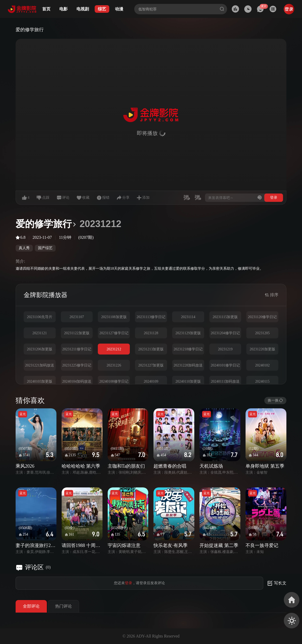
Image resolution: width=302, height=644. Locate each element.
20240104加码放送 (77, 381)
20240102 (262, 365)
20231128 (151, 333)
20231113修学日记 (151, 317)
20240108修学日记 (114, 381)
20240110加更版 (188, 381)
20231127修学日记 (114, 333)
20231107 (77, 317)
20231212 (114, 349)
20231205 (262, 333)
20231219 (225, 349)
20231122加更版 (77, 333)
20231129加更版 (188, 333)
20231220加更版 (262, 349)
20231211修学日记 (77, 349)
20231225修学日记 (77, 365)
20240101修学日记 (225, 365)
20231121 (40, 333)
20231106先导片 (40, 317)
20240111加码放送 (225, 381)
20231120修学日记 (262, 317)
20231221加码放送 (40, 365)
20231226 (114, 365)
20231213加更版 (151, 349)
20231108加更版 (114, 317)
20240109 (151, 381)
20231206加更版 (40, 349)
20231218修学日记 (188, 349)
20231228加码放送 (188, 365)
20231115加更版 (225, 317)
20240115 (262, 381)
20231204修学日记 (225, 333)
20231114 (188, 317)
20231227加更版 (151, 365)
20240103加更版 (40, 381)
